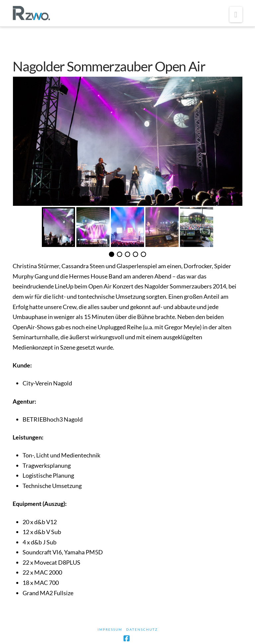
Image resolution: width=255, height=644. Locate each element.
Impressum (110, 629)
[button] (236, 14)
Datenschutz (142, 629)
